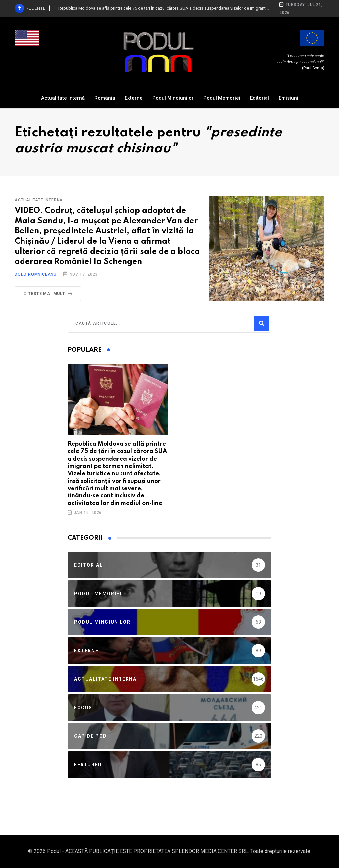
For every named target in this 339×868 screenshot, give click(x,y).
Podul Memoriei (222, 98)
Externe (134, 98)
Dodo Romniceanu (36, 274)
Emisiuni (289, 98)
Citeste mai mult (49, 294)
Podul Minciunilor (173, 98)
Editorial (260, 98)
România (105, 98)
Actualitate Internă (63, 98)
